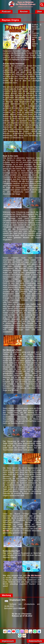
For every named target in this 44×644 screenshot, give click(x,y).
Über (40, 12)
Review (24, 12)
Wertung (6, 595)
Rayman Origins (11, 20)
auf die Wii (37, 38)
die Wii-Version (34, 576)
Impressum (8, 641)
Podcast (6, 12)
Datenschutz (35, 641)
